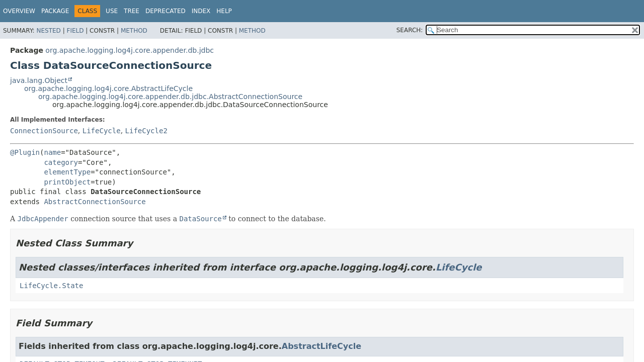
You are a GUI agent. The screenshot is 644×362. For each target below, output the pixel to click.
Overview (19, 11)
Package (55, 11)
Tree (132, 11)
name (52, 152)
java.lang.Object (39, 80)
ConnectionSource (44, 131)
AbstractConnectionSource (95, 202)
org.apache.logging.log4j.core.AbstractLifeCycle (108, 88)
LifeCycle (102, 131)
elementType (67, 172)
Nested (48, 31)
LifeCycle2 (146, 131)
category (61, 162)
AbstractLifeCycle (321, 346)
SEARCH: (410, 30)
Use (112, 11)
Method (134, 31)
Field (75, 31)
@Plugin (25, 152)
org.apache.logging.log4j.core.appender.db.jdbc (130, 50)
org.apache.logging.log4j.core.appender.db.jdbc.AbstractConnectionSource (170, 97)
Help (224, 11)
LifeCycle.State (51, 286)
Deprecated (166, 11)
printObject (67, 182)
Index (201, 11)
